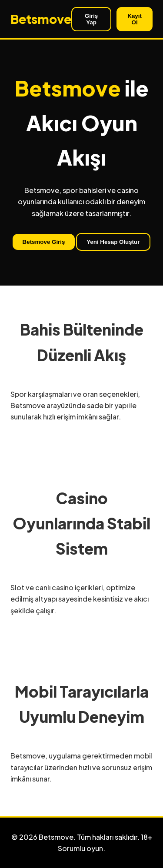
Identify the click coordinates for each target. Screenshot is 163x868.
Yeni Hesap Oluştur (113, 242)
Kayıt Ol (135, 19)
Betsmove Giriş (44, 242)
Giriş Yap (91, 19)
